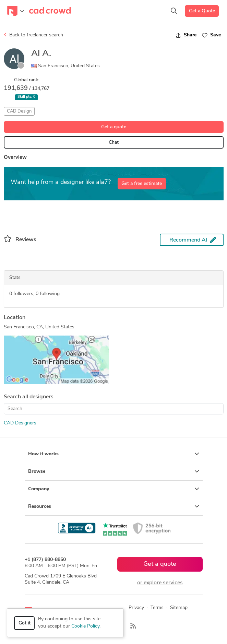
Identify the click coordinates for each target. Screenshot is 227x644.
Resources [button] (114, 506)
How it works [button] (114, 454)
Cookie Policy (85, 626)
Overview (15, 158)
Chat (114, 143)
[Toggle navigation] (16, 11)
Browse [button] (114, 471)
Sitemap (179, 608)
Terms (157, 608)
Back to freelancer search (33, 35)
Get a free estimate (142, 184)
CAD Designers (20, 423)
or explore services (160, 583)
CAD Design (19, 111)
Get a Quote (202, 11)
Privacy (136, 608)
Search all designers (29, 397)
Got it (25, 623)
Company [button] (114, 489)
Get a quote (114, 127)
